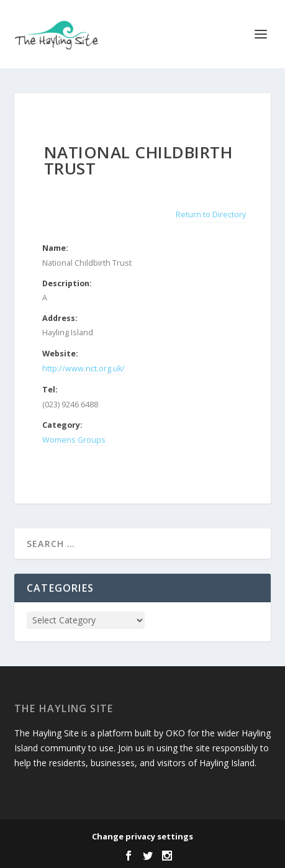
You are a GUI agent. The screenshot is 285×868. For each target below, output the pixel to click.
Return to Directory (211, 215)
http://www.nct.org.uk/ (84, 368)
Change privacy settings (142, 836)
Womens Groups (74, 440)
